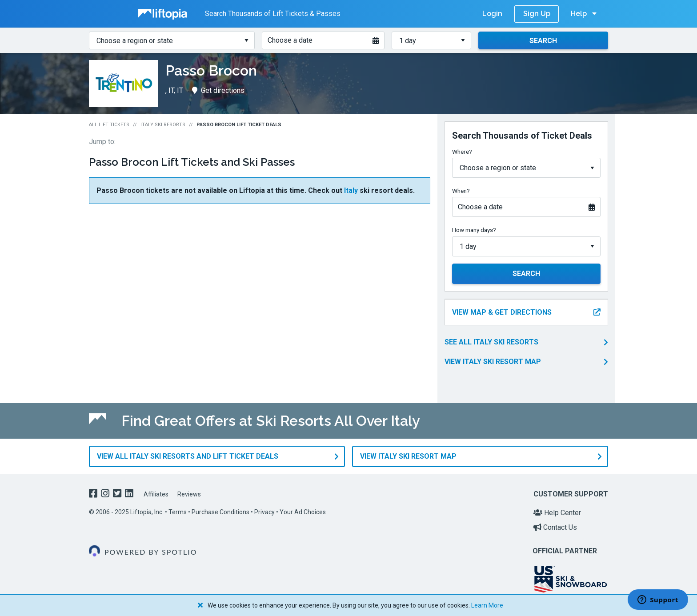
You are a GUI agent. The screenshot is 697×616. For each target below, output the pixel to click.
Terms (178, 512)
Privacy (264, 512)
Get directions (218, 90)
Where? (462, 152)
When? (461, 191)
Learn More (487, 605)
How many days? (474, 230)
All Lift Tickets (109, 125)
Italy (351, 190)
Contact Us (555, 527)
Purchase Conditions (220, 512)
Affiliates (156, 494)
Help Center (557, 513)
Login (492, 14)
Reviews (189, 494)
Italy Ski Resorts (163, 125)
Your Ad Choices (303, 512)
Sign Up (537, 14)
